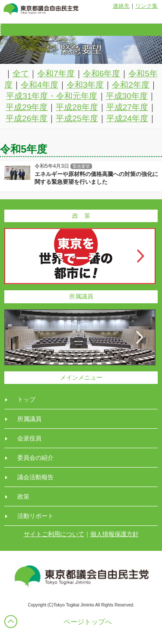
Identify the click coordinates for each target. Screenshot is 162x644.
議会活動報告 (35, 477)
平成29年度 (27, 107)
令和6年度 (102, 74)
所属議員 (29, 419)
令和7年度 (56, 74)
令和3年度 (85, 85)
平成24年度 (127, 118)
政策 (23, 496)
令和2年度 (131, 85)
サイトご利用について (54, 534)
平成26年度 (27, 118)
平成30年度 (127, 96)
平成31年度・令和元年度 (52, 96)
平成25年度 (77, 118)
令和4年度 (40, 85)
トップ (26, 399)
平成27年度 (127, 107)
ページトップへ (88, 622)
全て (21, 74)
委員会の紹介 (35, 458)
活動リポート (35, 516)
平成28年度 (77, 107)
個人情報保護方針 (114, 534)
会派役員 (29, 438)
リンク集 (146, 6)
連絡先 (121, 6)
